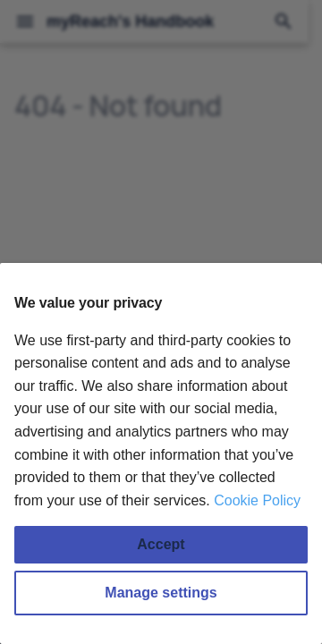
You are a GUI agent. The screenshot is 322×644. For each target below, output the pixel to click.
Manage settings (161, 593)
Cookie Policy (257, 500)
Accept (161, 544)
